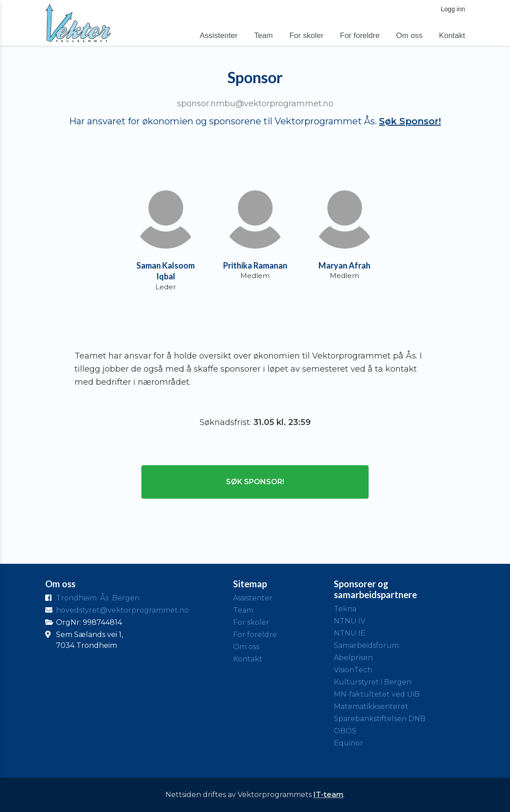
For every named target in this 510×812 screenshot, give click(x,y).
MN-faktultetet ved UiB (377, 694)
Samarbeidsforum (366, 645)
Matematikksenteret (371, 706)
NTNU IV (350, 621)
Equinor (349, 743)
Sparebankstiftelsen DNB (380, 719)
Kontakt (452, 35)
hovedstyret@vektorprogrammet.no (122, 610)
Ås (104, 598)
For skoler (306, 35)
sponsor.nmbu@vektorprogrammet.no (255, 104)
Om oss (409, 35)
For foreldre (360, 35)
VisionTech (353, 670)
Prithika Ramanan (255, 265)
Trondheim (76, 598)
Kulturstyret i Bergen (373, 682)
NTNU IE (350, 633)
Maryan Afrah (344, 265)
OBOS (345, 731)
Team (263, 35)
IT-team (328, 795)
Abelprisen (353, 658)
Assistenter (219, 35)
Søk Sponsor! (410, 121)
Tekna (345, 609)
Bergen (126, 598)
